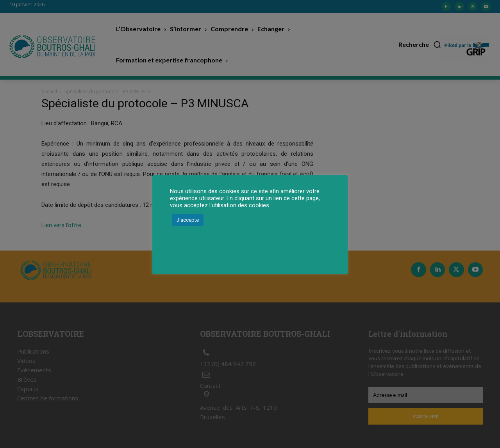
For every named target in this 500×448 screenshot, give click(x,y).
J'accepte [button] (188, 220)
